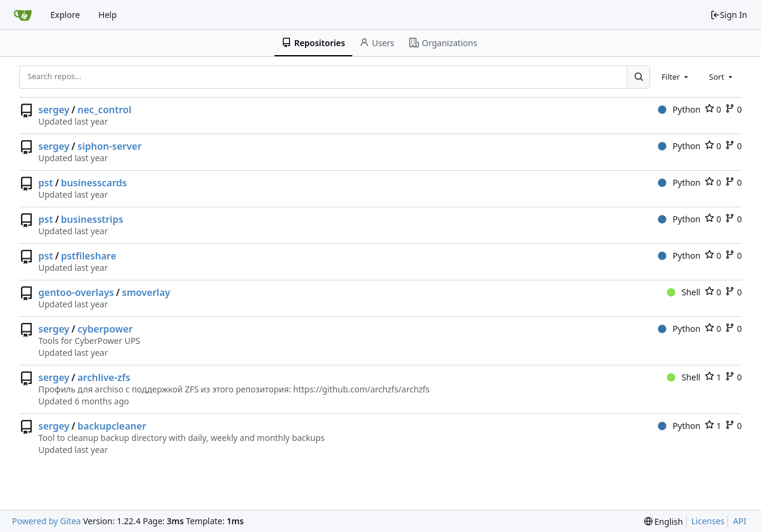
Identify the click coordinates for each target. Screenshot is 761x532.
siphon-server (109, 146)
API (739, 521)
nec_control (104, 110)
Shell (684, 292)
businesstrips (92, 219)
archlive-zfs (104, 377)
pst (46, 183)
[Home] (23, 15)
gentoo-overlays (76, 292)
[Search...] (638, 77)
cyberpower (105, 329)
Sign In (729, 15)
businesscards (94, 183)
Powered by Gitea (46, 521)
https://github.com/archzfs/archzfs (361, 389)
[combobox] (676, 77)
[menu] (664, 522)
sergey (54, 110)
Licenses (708, 521)
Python (679, 109)
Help (108, 15)
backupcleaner (112, 426)
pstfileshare (89, 256)
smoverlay (147, 292)
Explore (65, 15)
